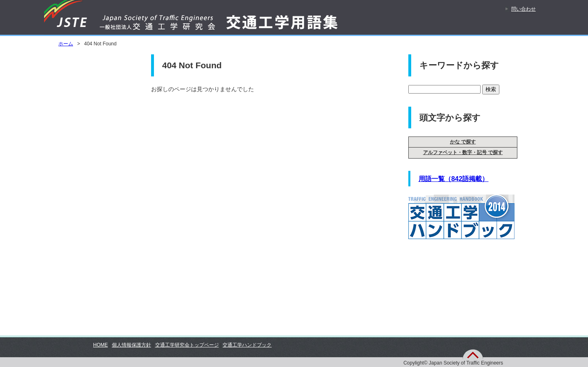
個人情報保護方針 (131, 345)
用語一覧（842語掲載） (453, 179)
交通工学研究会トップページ (187, 345)
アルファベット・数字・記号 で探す (463, 152)
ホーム (66, 44)
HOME (100, 345)
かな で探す (463, 142)
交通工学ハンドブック (247, 345)
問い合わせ (523, 9)
